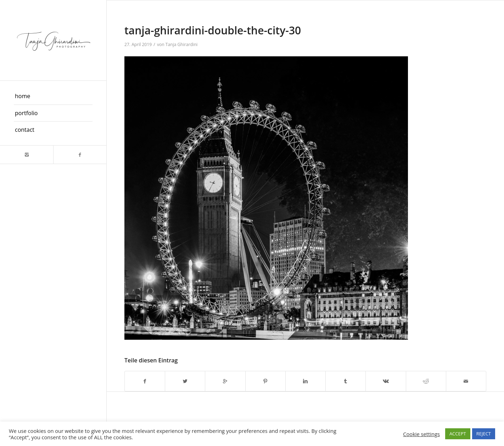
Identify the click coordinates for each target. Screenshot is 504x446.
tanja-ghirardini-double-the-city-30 (213, 30)
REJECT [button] (484, 434)
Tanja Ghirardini (182, 44)
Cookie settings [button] (421, 434)
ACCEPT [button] (458, 434)
